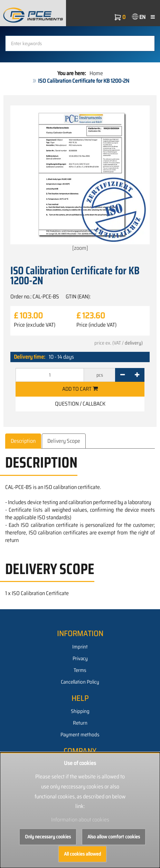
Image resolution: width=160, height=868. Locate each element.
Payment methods (80, 735)
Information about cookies (80, 820)
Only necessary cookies (48, 837)
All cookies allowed (82, 854)
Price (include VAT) (96, 325)
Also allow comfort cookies (114, 837)
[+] (137, 375)
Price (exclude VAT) (35, 325)
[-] (123, 375)
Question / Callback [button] (80, 404)
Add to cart (80, 389)
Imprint (80, 647)
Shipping (80, 711)
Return (80, 723)
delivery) (134, 343)
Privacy (80, 658)
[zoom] (80, 179)
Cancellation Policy (80, 682)
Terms (80, 670)
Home (96, 73)
